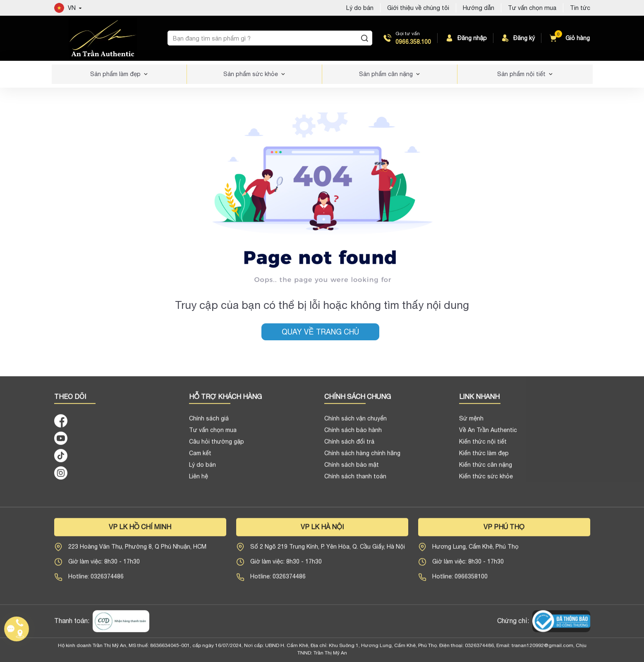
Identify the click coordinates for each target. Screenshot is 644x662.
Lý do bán (202, 470)
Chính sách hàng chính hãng (362, 458)
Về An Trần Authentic (488, 435)
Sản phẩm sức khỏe (251, 74)
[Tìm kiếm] (364, 38)
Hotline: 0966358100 (460, 581)
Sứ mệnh (471, 423)
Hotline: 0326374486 (96, 581)
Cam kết (200, 458)
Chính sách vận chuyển (356, 423)
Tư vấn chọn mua (532, 8)
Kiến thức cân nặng (486, 470)
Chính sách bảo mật (352, 470)
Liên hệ (199, 481)
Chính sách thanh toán (355, 481)
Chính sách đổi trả (349, 447)
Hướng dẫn (479, 8)
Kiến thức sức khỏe (486, 481)
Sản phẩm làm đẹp (115, 74)
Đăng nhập (466, 38)
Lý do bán (360, 8)
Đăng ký (517, 38)
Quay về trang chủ (320, 332)
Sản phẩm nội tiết (521, 74)
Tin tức (580, 8)
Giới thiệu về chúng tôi (418, 8)
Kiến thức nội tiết (483, 447)
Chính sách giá (209, 423)
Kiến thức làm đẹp (484, 458)
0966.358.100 (413, 42)
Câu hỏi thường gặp (217, 447)
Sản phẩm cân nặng (386, 74)
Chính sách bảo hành (353, 435)
